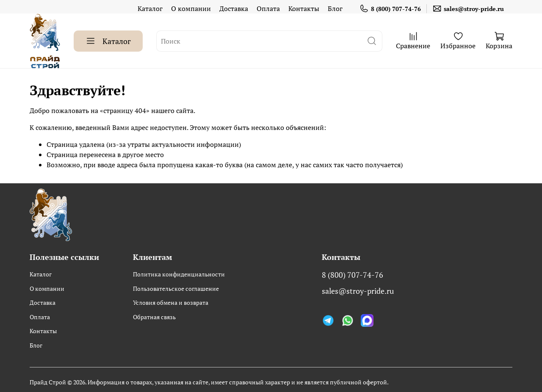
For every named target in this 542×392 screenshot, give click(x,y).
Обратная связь (154, 317)
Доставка (234, 8)
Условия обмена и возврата (171, 302)
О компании (191, 8)
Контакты (304, 8)
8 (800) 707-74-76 (390, 9)
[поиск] (372, 41)
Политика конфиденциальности (179, 274)
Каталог (150, 8)
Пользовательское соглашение (176, 288)
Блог (335, 8)
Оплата (268, 8)
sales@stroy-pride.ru (468, 9)
